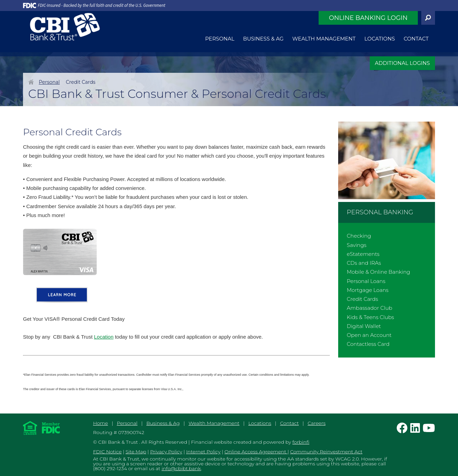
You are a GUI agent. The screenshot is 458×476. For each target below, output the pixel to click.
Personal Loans (366, 281)
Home (31, 82)
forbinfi (301, 442)
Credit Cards (362, 299)
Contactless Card (368, 344)
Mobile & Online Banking (379, 272)
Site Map (136, 452)
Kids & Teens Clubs (370, 317)
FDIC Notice (107, 452)
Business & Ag (263, 39)
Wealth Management (324, 39)
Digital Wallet (364, 326)
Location (104, 337)
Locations (380, 39)
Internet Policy (203, 452)
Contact (416, 39)
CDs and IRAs (364, 263)
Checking (359, 236)
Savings (357, 245)
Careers (317, 423)
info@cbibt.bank (181, 468)
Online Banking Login (368, 18)
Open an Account (369, 335)
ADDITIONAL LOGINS (402, 63)
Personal (220, 39)
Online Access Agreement (256, 452)
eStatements (363, 254)
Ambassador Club (369, 308)
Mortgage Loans (368, 290)
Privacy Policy (166, 452)
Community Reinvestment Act (326, 452)
